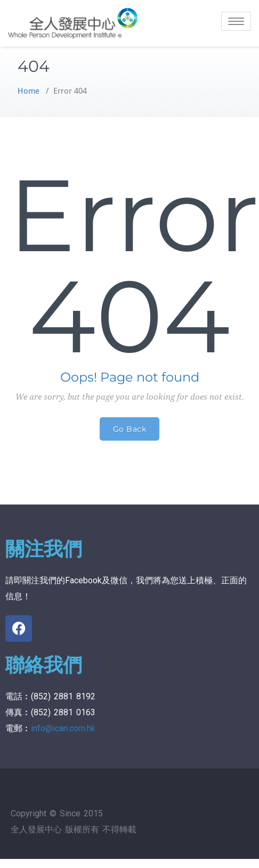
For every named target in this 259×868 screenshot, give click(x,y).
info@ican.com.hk (63, 728)
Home (29, 91)
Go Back (130, 429)
